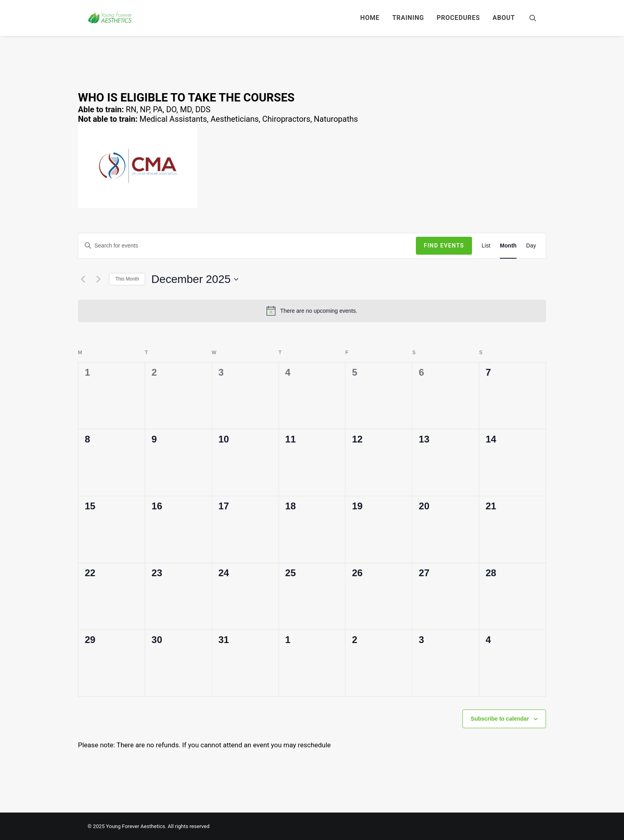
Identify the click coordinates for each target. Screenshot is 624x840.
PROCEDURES (458, 18)
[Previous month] (83, 279)
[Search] (533, 18)
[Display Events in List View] (486, 246)
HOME (370, 18)
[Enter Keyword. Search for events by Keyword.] (247, 246)
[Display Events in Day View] (531, 246)
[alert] (312, 311)
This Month (127, 279)
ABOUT (504, 18)
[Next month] (98, 279)
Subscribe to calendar (500, 719)
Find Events (444, 246)
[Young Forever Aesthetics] (110, 18)
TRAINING (408, 18)
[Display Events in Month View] (508, 246)
